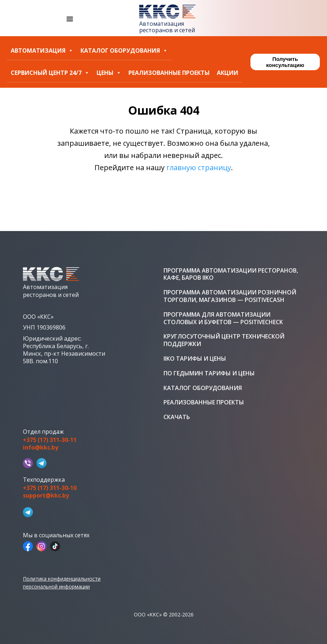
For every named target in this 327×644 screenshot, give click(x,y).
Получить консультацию (285, 62)
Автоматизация (42, 51)
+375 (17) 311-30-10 (50, 488)
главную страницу (199, 167)
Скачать (177, 417)
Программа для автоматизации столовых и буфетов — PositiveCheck (223, 318)
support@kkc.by (46, 496)
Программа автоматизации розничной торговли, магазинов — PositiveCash (230, 296)
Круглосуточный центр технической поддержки (224, 340)
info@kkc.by (41, 448)
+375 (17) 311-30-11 (50, 440)
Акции (228, 73)
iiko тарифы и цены (195, 359)
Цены (109, 73)
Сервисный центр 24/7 (50, 73)
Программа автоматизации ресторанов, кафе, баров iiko (231, 274)
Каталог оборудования (124, 51)
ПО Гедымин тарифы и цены (209, 373)
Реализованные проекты (169, 73)
